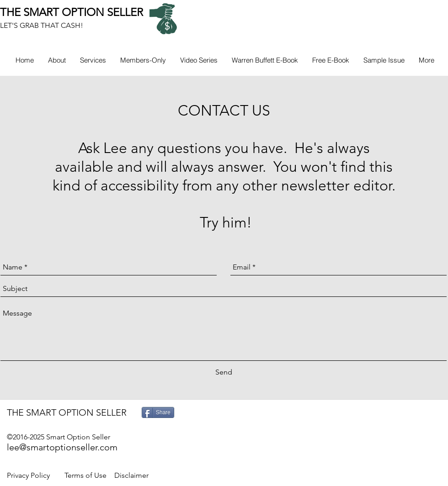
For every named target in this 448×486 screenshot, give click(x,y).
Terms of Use (85, 475)
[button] (143, 60)
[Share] (158, 412)
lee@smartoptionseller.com (62, 447)
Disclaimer (131, 475)
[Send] (224, 372)
